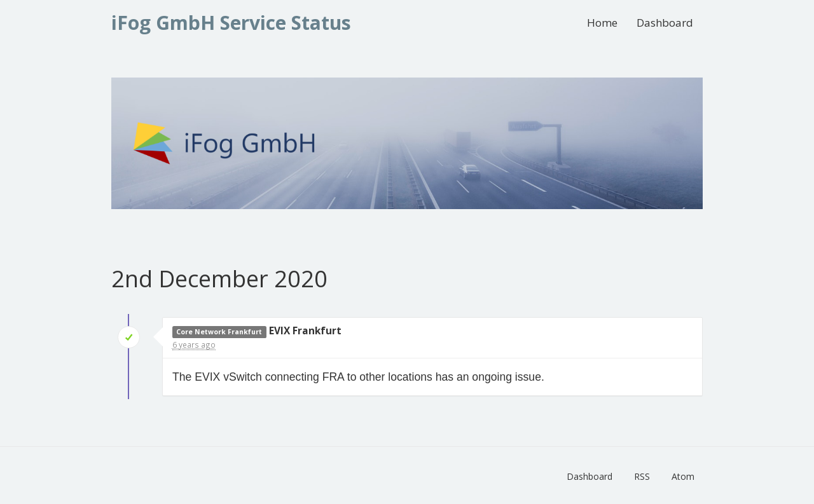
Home (602, 23)
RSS (642, 476)
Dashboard (665, 23)
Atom (683, 476)
